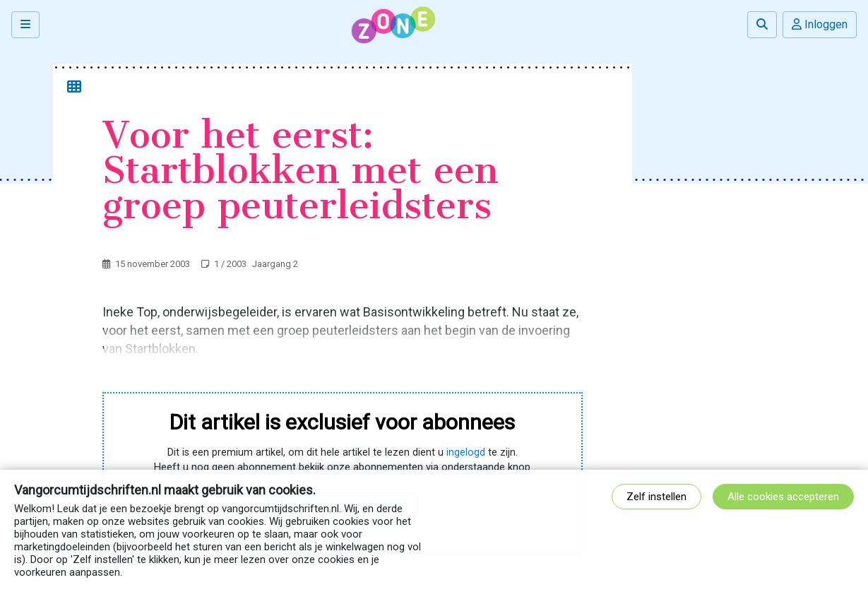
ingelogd (466, 452)
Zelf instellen (656, 497)
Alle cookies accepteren (783, 497)
